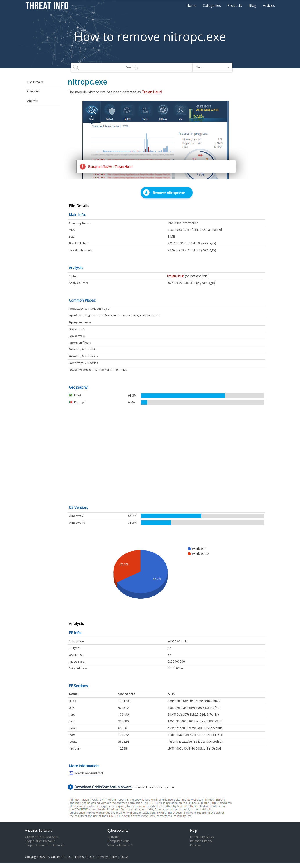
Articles (269, 5)
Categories (212, 5)
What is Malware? (120, 845)
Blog (253, 5)
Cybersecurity (118, 830)
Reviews (196, 845)
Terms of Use (84, 857)
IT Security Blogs (202, 837)
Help (194, 830)
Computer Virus (118, 841)
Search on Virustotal (89, 773)
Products (235, 5)
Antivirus (113, 837)
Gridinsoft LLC (61, 857)
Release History (201, 841)
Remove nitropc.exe (169, 193)
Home (191, 5)
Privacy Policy (107, 857)
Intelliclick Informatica (183, 223)
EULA (124, 857)
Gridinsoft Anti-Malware (42, 837)
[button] (212, 67)
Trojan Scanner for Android (44, 845)
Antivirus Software (39, 830)
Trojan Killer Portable (40, 841)
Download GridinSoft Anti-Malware (103, 787)
